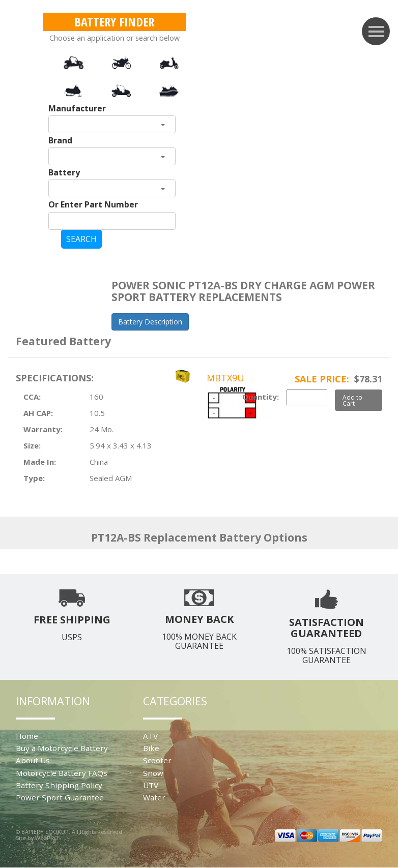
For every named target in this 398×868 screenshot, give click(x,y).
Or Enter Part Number (93, 204)
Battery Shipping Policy (59, 785)
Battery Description (150, 322)
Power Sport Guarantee (60, 797)
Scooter (157, 760)
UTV (151, 785)
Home (27, 736)
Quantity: (261, 397)
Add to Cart (352, 400)
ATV (150, 736)
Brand (60, 140)
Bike (151, 748)
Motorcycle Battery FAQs (62, 773)
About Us (33, 760)
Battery (64, 172)
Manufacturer (77, 108)
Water (154, 797)
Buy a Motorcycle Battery (62, 748)
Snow (153, 773)
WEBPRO (47, 838)
